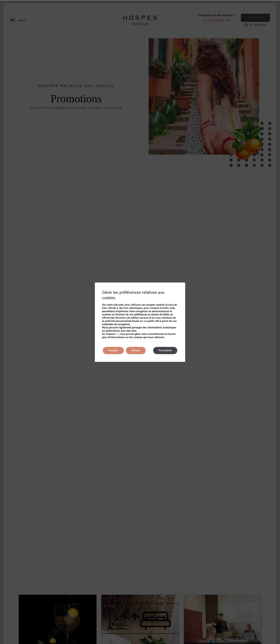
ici (117, 334)
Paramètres (165, 350)
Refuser (136, 350)
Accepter (113, 350)
